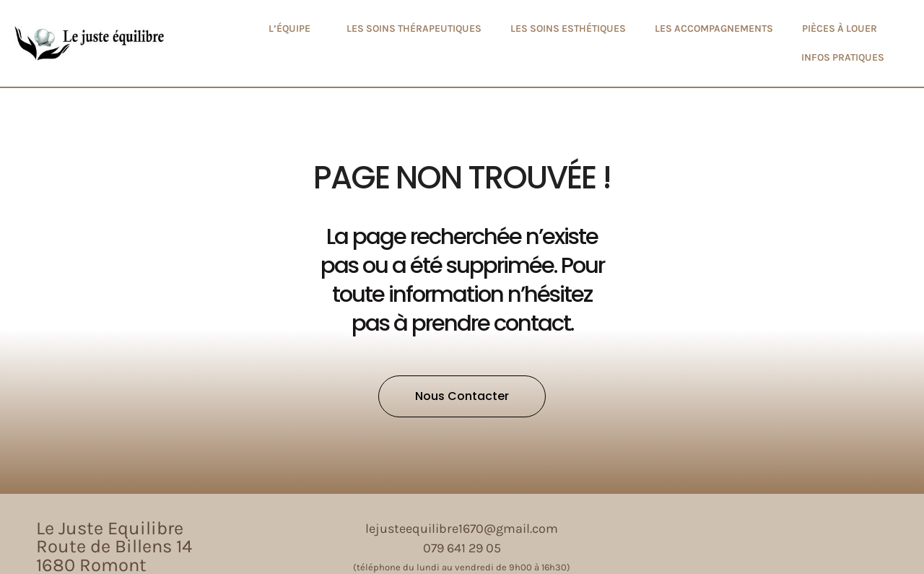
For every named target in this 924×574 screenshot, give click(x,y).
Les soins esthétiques (568, 29)
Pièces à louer (840, 29)
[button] (462, 396)
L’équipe (293, 29)
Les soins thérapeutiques (414, 29)
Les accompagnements (714, 29)
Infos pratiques (843, 57)
